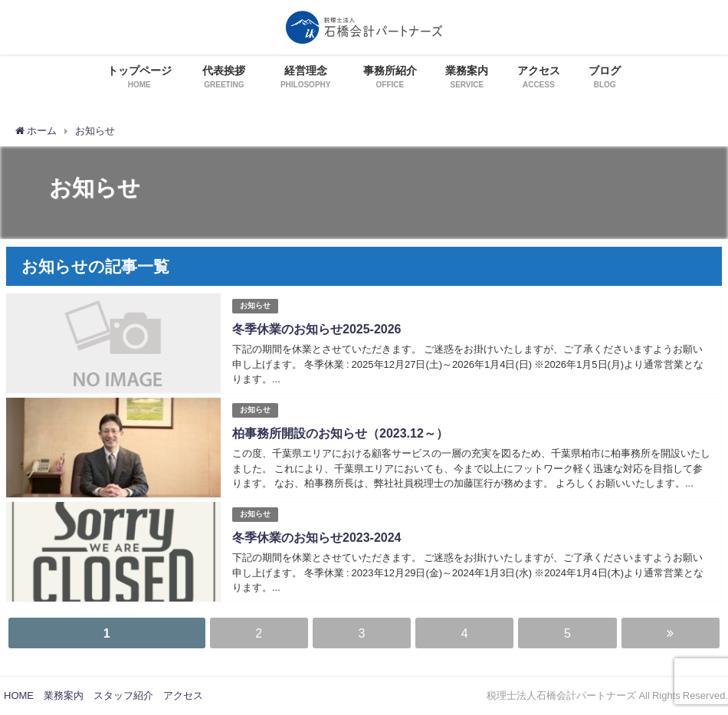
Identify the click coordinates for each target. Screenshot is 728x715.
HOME (19, 695)
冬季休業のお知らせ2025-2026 (317, 329)
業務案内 (64, 695)
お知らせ (255, 305)
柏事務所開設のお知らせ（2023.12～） (340, 433)
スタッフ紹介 (123, 695)
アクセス (183, 695)
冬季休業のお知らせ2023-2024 (317, 537)
